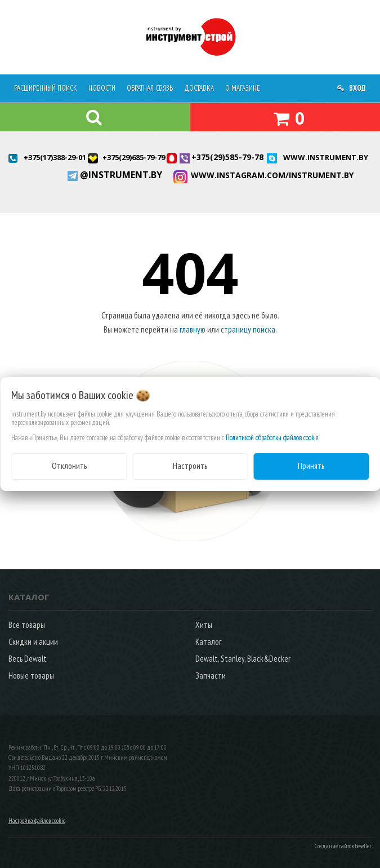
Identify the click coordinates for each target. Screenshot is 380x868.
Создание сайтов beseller (343, 846)
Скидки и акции (33, 642)
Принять (311, 466)
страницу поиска (248, 329)
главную (193, 329)
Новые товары (31, 676)
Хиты (204, 625)
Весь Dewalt (28, 659)
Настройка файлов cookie (37, 821)
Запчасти (211, 676)
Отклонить (69, 466)
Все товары (27, 625)
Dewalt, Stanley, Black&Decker (243, 659)
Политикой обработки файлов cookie (272, 438)
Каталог (208, 642)
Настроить (190, 466)
